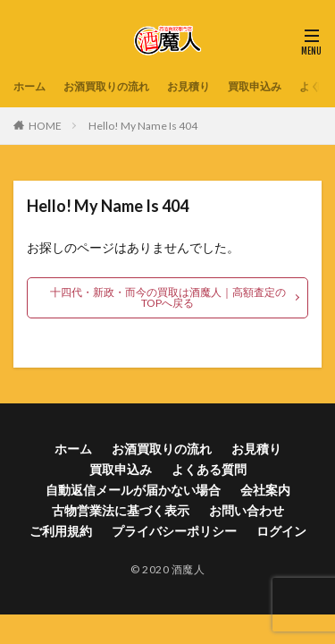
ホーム (29, 86)
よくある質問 (209, 469)
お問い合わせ (247, 510)
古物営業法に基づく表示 (121, 510)
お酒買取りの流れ (106, 86)
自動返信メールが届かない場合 (133, 490)
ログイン (281, 531)
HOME (45, 126)
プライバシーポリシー (174, 531)
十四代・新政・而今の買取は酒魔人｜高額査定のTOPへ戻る (168, 297)
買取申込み (255, 86)
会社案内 (265, 490)
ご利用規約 (61, 531)
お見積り (188, 86)
